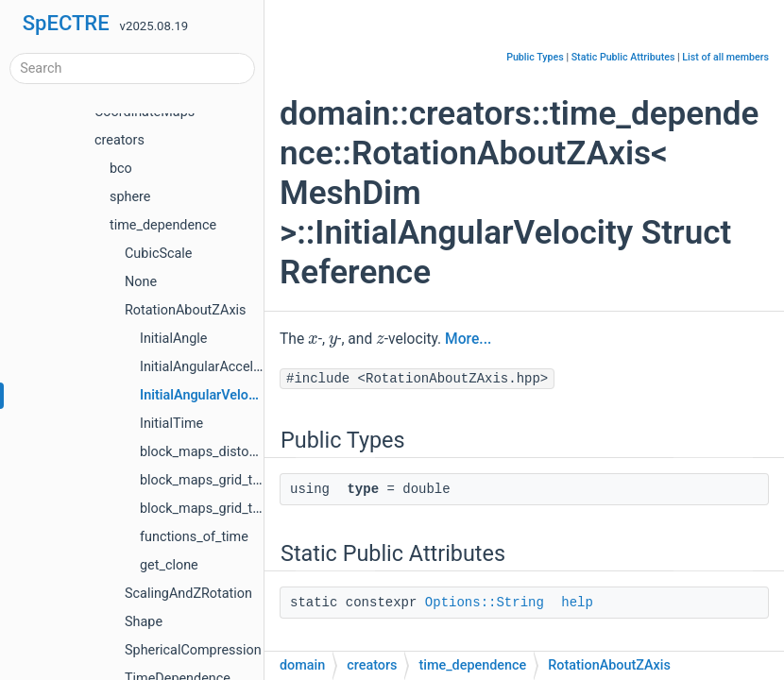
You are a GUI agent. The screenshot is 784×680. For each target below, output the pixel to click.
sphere (130, 197)
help (577, 603)
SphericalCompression (193, 650)
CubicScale (158, 254)
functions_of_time (194, 537)
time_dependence (163, 225)
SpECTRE (66, 23)
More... (468, 339)
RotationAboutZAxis (185, 310)
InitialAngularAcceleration (217, 367)
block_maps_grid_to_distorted (230, 480)
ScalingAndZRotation (188, 594)
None (141, 282)
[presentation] (313, 338)
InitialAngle (173, 339)
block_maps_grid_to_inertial (224, 509)
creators (119, 140)
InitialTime (171, 424)
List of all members (725, 57)
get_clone (169, 565)
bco (121, 169)
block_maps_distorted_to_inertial (239, 452)
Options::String (485, 603)
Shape (144, 622)
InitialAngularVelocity (205, 395)
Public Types (535, 57)
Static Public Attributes (623, 57)
